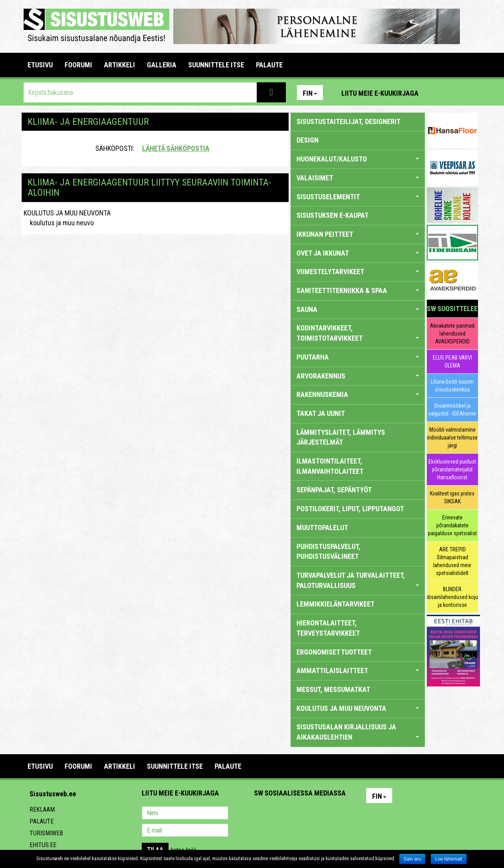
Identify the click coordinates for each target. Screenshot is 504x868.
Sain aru (412, 859)
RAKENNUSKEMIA (358, 394)
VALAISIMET (358, 178)
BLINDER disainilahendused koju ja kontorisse (452, 597)
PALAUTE (269, 65)
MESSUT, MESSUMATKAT (333, 689)
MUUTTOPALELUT (322, 528)
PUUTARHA (358, 357)
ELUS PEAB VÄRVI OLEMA (452, 362)
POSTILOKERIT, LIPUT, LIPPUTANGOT (350, 509)
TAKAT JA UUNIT (321, 413)
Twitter (312, 814)
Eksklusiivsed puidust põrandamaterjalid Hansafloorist (452, 469)
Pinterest (436, 93)
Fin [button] (310, 93)
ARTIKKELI (120, 65)
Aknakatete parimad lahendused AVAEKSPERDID (452, 334)
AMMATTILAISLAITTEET (358, 670)
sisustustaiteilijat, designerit (348, 121)
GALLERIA (162, 65)
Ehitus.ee (43, 845)
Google (329, 814)
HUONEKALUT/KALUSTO (358, 159)
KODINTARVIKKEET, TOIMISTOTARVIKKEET (358, 333)
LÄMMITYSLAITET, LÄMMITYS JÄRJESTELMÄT (341, 437)
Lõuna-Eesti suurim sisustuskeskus (452, 386)
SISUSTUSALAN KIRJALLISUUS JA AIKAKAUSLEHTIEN (358, 732)
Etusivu (40, 65)
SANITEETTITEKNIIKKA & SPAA (358, 290)
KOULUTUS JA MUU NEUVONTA (67, 213)
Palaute (42, 821)
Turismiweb (46, 833)
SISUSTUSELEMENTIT (358, 197)
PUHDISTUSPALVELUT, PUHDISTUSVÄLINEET (329, 552)
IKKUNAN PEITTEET (358, 234)
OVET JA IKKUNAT (358, 253)
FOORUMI (78, 65)
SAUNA (358, 309)
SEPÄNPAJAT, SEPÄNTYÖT (334, 490)
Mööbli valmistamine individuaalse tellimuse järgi (452, 438)
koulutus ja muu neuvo (59, 223)
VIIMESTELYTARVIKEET (358, 272)
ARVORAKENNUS (358, 376)
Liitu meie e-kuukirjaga (380, 93)
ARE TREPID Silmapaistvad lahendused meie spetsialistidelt (452, 561)
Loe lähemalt (449, 859)
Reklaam (42, 810)
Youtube (470, 93)
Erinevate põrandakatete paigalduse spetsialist (452, 525)
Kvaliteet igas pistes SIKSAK (452, 497)
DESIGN (308, 140)
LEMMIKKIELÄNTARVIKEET (335, 604)
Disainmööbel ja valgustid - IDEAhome (452, 410)
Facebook (453, 93)
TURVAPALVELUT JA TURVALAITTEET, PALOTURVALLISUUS (358, 580)
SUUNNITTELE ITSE (216, 65)
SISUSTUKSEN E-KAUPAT (333, 215)
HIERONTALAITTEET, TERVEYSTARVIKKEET (328, 628)
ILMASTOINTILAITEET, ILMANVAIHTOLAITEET (330, 466)
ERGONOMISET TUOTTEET (334, 652)
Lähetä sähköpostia (176, 148)
